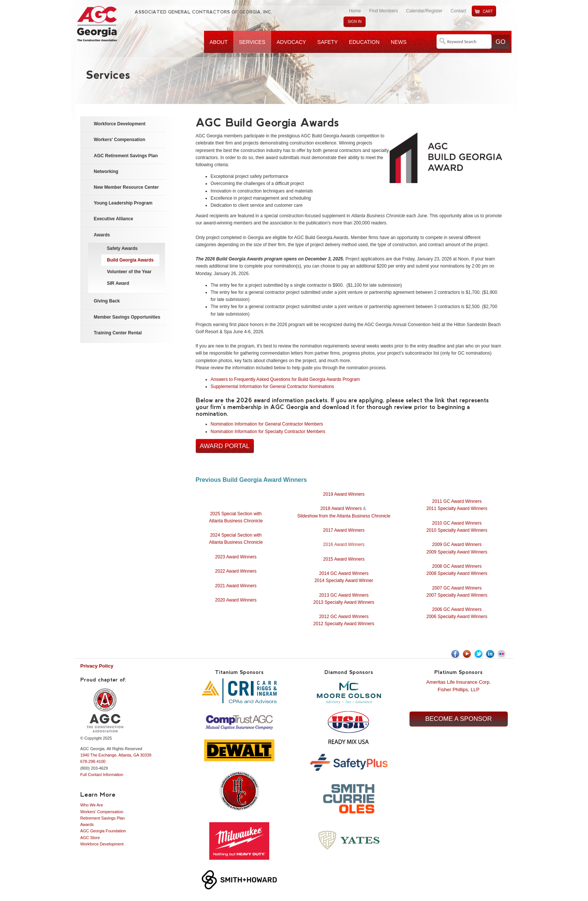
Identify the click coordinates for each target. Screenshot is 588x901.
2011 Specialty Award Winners (457, 508)
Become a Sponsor (459, 719)
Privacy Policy (97, 666)
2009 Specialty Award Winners (457, 552)
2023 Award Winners (236, 557)
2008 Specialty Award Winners (457, 573)
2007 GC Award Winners (457, 588)
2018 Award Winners (341, 508)
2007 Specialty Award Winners (457, 595)
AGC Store (90, 838)
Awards (87, 824)
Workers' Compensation (102, 812)
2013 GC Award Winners (344, 595)
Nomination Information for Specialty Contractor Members (268, 432)
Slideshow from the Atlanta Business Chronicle (344, 516)
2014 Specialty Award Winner (344, 581)
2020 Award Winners (236, 600)
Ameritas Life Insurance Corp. (459, 682)
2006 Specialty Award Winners (457, 617)
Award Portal (225, 446)
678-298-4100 (93, 761)
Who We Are (91, 805)
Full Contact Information (102, 775)
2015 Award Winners (344, 559)
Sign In (355, 22)
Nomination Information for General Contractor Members (267, 424)
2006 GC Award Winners (457, 609)
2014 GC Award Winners (344, 573)
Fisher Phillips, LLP (458, 690)
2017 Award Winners (344, 530)
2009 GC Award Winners (457, 545)
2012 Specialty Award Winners (344, 624)
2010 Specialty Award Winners (457, 530)
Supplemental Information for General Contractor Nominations (274, 387)
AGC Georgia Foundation (103, 831)
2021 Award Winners (236, 586)
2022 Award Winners (236, 571)
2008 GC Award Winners (457, 566)
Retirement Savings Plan (103, 818)
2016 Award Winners (344, 545)
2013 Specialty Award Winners (344, 602)
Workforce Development (102, 844)
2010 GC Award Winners (457, 523)
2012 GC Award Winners (344, 617)
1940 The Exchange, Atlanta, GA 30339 (116, 755)
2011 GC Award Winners (457, 501)
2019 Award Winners (344, 494)
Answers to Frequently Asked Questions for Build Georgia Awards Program (285, 379)
